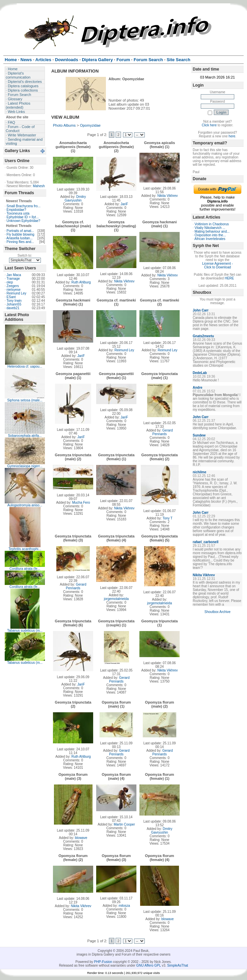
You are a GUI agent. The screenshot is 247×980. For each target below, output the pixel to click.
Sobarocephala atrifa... (25, 436)
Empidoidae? (16, 210)
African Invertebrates (210, 239)
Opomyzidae (90, 125)
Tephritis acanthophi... (25, 549)
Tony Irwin (14, 301)
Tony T (168, 518)
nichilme (200, 472)
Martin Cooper (124, 824)
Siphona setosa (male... (25, 400)
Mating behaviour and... (212, 231)
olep (10, 282)
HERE (229, 278)
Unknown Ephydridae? (24, 221)
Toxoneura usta (18, 213)
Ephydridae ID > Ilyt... (23, 217)
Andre (198, 388)
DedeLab (200, 373)
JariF (124, 204)
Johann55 (14, 304)
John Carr (201, 310)
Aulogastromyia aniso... (25, 505)
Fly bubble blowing (21, 234)
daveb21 (13, 308)
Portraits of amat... (20, 231)
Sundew (199, 435)
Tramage (13, 279)
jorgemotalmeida (116, 599)
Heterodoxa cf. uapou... (25, 366)
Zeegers (13, 286)
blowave (81, 838)
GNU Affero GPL (149, 965)
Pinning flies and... (20, 242)
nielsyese (14, 290)
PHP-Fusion (103, 962)
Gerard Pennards (163, 432)
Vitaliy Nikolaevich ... (210, 228)
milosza (124, 906)
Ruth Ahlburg (81, 282)
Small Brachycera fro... (24, 206)
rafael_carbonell (206, 542)
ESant (11, 297)
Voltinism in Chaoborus (212, 224)
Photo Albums (64, 125)
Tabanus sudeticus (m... (25, 631)
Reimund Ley (17, 293)
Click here (209, 125)
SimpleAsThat (178, 965)
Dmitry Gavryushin (75, 199)
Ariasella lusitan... (19, 238)
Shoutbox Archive (218, 612)
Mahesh (39, 186)
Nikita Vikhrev (167, 196)
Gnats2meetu (203, 336)
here (232, 136)
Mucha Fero (81, 503)
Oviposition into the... (210, 235)
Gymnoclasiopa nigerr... (25, 466)
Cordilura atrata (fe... (25, 569)
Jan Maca (14, 275)
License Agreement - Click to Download (218, 265)
